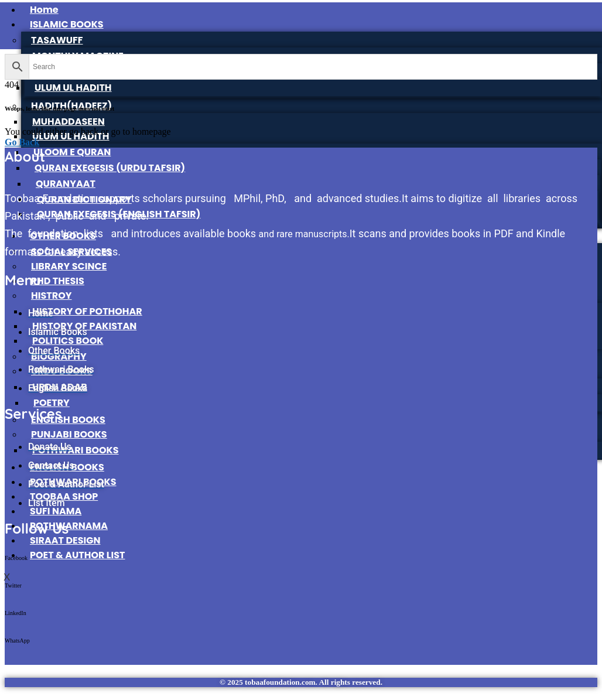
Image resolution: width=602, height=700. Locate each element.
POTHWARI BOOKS (76, 450)
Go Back (22, 142)
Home (44, 10)
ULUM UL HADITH (73, 88)
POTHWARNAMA (69, 526)
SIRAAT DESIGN (65, 540)
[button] (301, 568)
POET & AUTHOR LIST (78, 555)
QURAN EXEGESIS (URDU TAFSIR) (110, 168)
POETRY (52, 403)
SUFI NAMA (56, 511)
